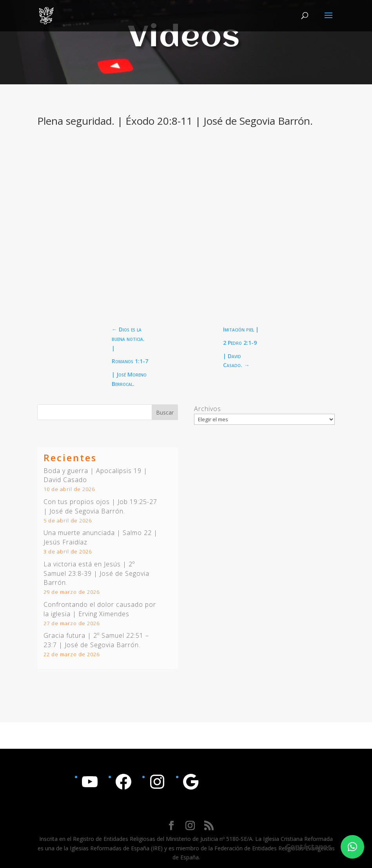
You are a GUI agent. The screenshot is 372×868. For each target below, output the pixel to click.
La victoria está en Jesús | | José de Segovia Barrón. (96, 573)
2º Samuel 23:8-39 (89, 569)
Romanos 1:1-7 (130, 361)
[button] (352, 847)
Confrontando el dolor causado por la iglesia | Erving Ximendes (100, 609)
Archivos (208, 409)
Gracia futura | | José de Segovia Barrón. (96, 640)
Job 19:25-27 (137, 502)
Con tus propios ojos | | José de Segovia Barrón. (100, 506)
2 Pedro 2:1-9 (240, 343)
